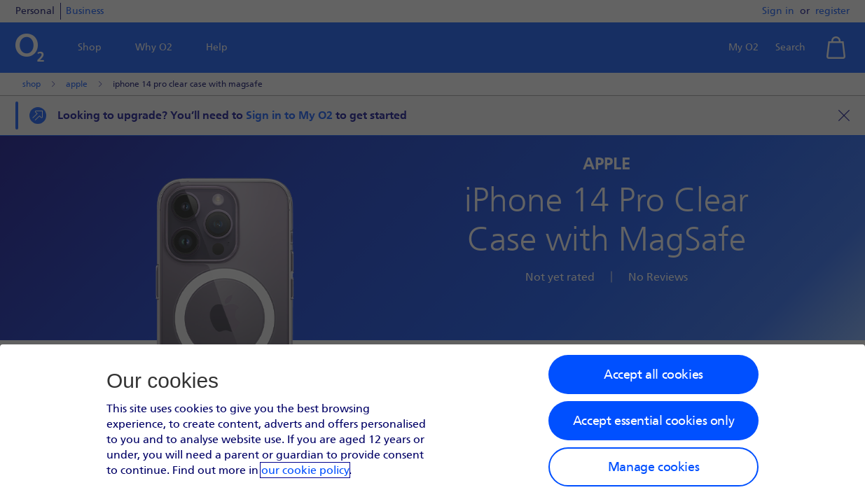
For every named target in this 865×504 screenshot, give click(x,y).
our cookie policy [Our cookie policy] (305, 470)
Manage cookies (653, 467)
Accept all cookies (653, 374)
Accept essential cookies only (653, 421)
